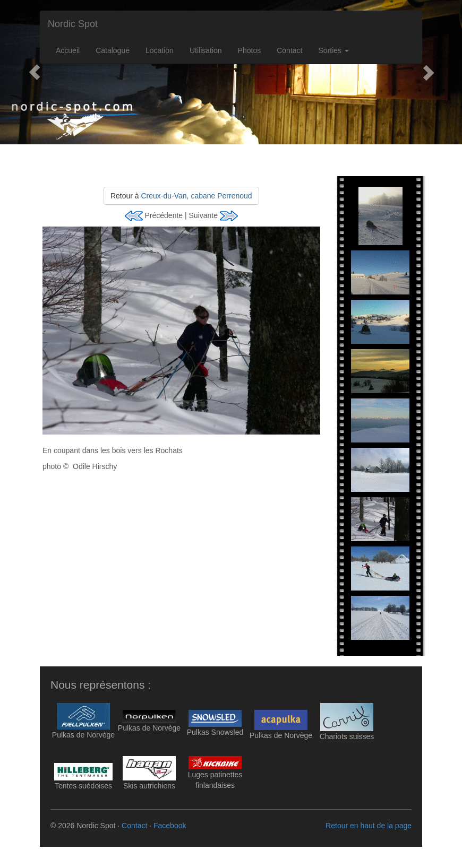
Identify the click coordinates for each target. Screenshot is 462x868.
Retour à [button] (181, 196)
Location (160, 50)
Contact (289, 50)
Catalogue (113, 50)
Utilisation (206, 50)
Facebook (170, 826)
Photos (250, 50)
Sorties (333, 50)
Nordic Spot (73, 24)
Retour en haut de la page (369, 826)
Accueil (68, 50)
